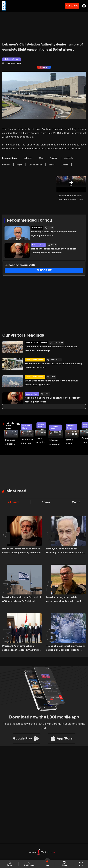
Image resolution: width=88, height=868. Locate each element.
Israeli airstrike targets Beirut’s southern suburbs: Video (41, 441)
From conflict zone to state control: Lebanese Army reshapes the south (54, 366)
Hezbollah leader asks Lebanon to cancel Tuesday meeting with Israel (54, 251)
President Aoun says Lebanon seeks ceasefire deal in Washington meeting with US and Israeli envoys (22, 648)
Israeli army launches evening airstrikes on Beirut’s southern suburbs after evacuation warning (72, 442)
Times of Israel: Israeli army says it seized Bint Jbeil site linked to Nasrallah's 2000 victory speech (65, 648)
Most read (16, 491)
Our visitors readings (23, 335)
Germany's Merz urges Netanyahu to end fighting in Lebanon (54, 234)
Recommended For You (29, 220)
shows (64, 864)
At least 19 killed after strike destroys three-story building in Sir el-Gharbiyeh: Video (27, 442)
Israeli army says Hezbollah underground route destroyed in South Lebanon (64, 600)
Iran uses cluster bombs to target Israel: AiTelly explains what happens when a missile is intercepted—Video (12, 442)
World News (37, 228)
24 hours (14, 502)
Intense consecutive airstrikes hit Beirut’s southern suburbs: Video (56, 443)
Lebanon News (39, 245)
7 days (46, 502)
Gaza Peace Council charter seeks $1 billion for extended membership (51, 349)
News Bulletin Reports (35, 360)
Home (9, 864)
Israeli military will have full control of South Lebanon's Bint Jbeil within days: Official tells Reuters (22, 600)
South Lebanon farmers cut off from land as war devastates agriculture (52, 383)
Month (76, 502)
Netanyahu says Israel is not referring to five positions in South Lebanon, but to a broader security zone (66, 551)
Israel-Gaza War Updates (36, 343)
